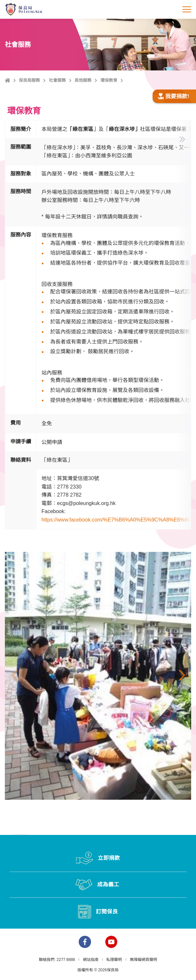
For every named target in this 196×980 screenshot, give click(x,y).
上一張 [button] (14, 676)
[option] (98, 676)
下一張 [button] (182, 676)
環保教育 (109, 80)
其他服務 (83, 80)
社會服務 (57, 80)
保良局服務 (29, 80)
